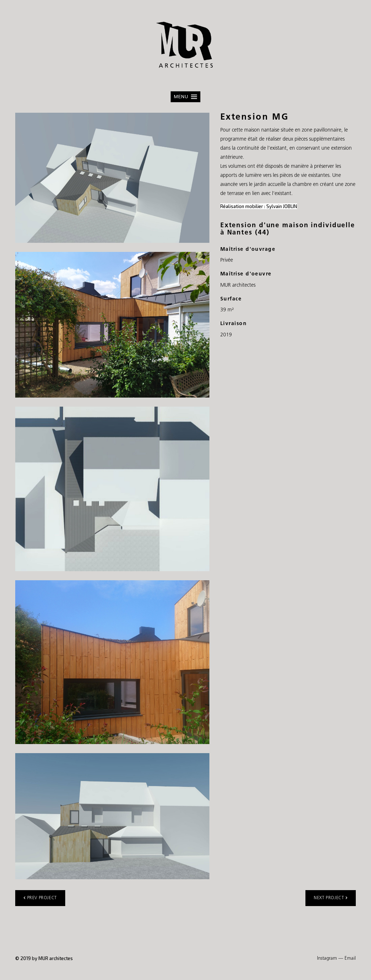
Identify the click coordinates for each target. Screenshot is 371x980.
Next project (331, 898)
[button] (185, 97)
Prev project (40, 898)
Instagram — (330, 958)
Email (350, 958)
